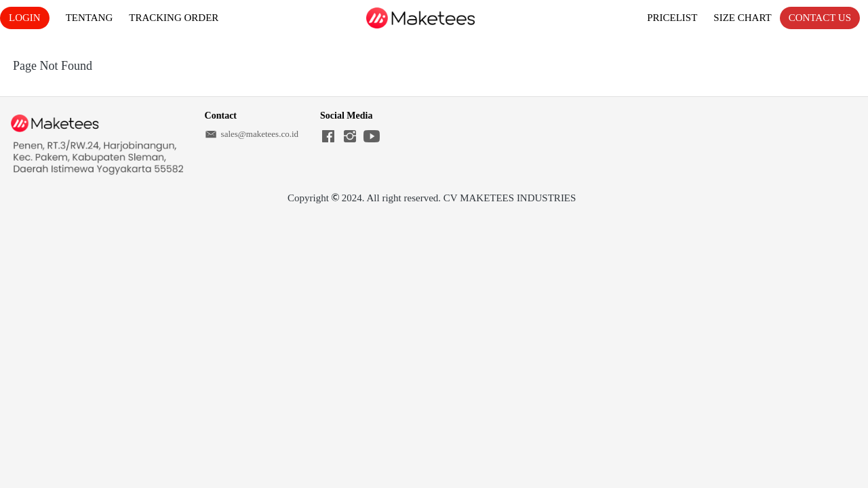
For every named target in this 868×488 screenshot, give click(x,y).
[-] (328, 137)
